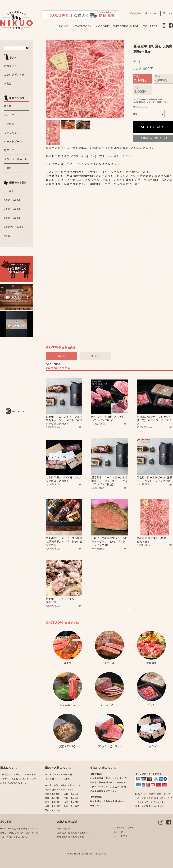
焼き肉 (8, 106)
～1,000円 (10, 191)
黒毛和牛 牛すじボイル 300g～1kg (64, 582)
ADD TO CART (153, 127)
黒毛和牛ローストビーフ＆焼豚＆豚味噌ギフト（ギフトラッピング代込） (64, 523)
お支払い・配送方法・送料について (75, 833)
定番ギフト (10, 66)
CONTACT (150, 26)
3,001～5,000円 (13, 209)
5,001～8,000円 (13, 218)
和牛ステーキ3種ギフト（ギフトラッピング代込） (110, 400)
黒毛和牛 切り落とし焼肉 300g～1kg (155, 521)
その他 (8, 168)
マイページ (152, 13)
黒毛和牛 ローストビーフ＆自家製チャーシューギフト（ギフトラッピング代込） (64, 402)
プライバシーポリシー (125, 828)
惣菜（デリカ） (13, 150)
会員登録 (135, 13)
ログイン (119, 832)
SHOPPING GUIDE (126, 26)
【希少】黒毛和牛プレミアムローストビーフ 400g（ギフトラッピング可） (110, 523)
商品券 (8, 83)
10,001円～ (10, 236)
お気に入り (140, 107)
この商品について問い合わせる (153, 138)
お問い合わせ (64, 828)
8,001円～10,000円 (15, 227)
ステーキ (9, 115)
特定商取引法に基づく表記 (71, 837)
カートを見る (121, 836)
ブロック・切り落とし (109, 731)
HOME (64, 26)
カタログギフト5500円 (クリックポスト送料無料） (64, 461)
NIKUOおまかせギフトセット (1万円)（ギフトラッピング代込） (155, 402)
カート (168, 13)
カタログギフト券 (14, 75)
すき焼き (9, 124)
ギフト (151, 689)
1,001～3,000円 (13, 200)
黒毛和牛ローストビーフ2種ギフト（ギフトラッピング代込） (155, 461)
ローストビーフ (13, 141)
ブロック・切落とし (16, 159)
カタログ (151, 731)
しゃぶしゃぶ (12, 133)
